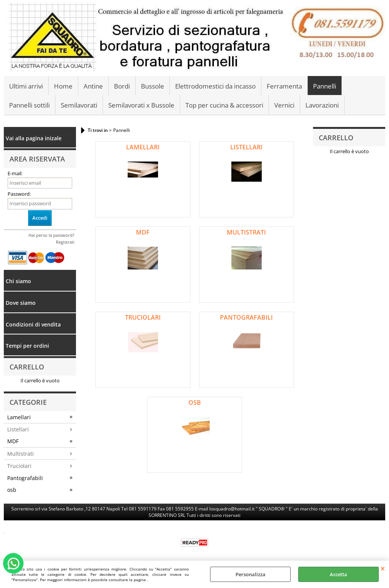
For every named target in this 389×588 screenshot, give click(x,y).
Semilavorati (79, 105)
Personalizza (251, 574)
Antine (93, 86)
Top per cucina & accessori (224, 105)
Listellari (18, 429)
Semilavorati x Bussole (141, 105)
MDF (13, 441)
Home (63, 86)
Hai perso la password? (51, 235)
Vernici (284, 105)
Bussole (153, 86)
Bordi (122, 86)
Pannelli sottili (29, 105)
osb (12, 490)
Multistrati (21, 454)
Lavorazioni (322, 105)
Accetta (338, 574)
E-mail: (15, 173)
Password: (19, 194)
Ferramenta (284, 86)
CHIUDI (383, 568)
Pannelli (325, 86)
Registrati (65, 242)
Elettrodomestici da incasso (215, 86)
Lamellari (19, 417)
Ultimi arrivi (26, 86)
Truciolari (19, 466)
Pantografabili (25, 478)
